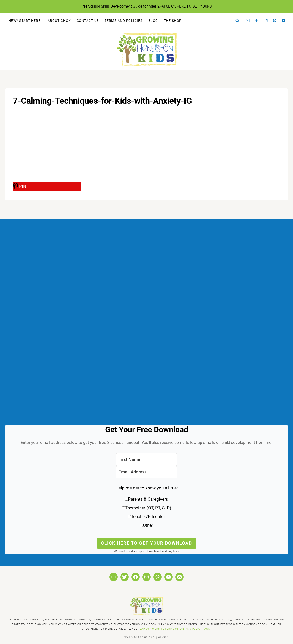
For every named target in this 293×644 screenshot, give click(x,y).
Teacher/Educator (148, 517)
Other (148, 525)
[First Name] (146, 459)
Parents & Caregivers (148, 499)
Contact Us (88, 21)
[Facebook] (257, 21)
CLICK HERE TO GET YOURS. (189, 6)
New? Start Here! (25, 21)
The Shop (173, 21)
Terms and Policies (124, 21)
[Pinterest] (275, 21)
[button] (146, 508)
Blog (153, 21)
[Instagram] (266, 21)
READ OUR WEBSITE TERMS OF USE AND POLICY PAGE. (175, 629)
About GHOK (59, 21)
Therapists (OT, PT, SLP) (148, 508)
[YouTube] (284, 21)
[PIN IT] (47, 186)
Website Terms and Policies (146, 637)
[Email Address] (146, 472)
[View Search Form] (237, 21)
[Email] (248, 21)
